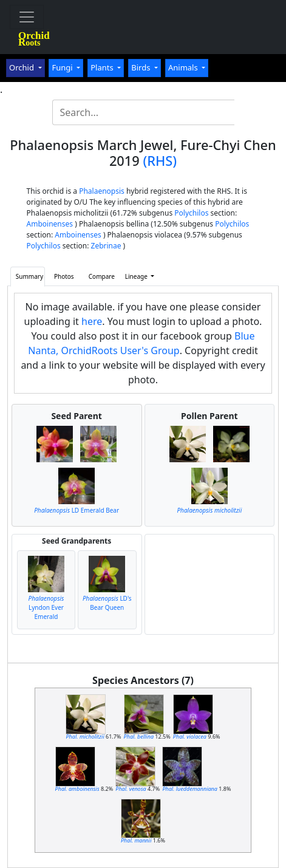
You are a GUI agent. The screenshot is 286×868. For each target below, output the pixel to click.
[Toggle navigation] (27, 17)
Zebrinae (106, 246)
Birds (142, 67)
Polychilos (191, 213)
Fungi (63, 67)
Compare (102, 276)
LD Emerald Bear (77, 510)
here (92, 321)
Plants (103, 67)
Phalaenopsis (102, 191)
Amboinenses (50, 224)
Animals (184, 67)
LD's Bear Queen (107, 603)
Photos (64, 276)
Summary (29, 276)
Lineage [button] (137, 276)
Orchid (22, 67)
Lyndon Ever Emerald (46, 607)
